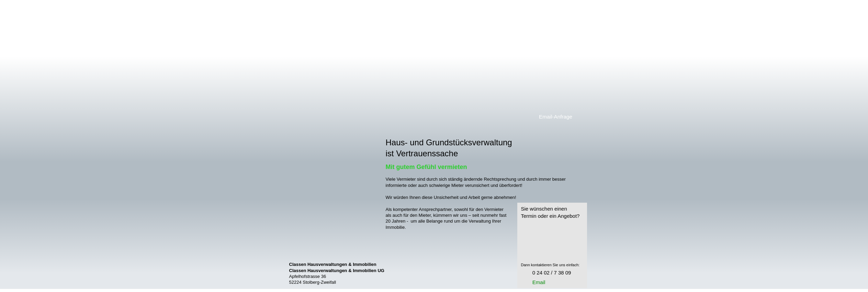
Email (539, 282)
